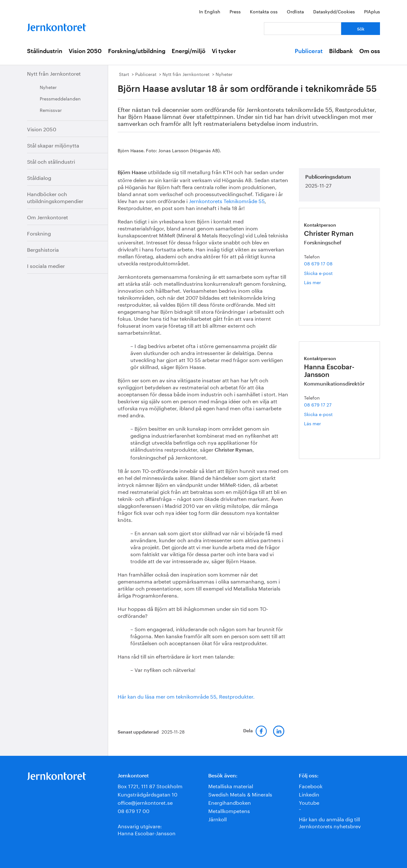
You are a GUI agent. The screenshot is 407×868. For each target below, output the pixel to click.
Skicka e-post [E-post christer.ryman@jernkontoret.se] (318, 273)
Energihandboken (230, 802)
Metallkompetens (229, 810)
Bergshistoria (43, 249)
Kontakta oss (264, 11)
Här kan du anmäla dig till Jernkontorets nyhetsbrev (330, 822)
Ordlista (295, 11)
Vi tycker (224, 51)
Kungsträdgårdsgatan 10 (148, 794)
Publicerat (309, 51)
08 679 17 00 (134, 810)
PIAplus (372, 11)
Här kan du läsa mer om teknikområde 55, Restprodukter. (186, 696)
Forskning (39, 233)
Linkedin (309, 794)
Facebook (311, 786)
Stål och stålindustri (51, 161)
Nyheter (48, 87)
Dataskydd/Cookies (334, 11)
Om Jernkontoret (48, 217)
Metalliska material (231, 786)
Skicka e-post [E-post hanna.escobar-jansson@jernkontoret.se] (318, 414)
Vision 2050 (85, 51)
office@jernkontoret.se (145, 802)
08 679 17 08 (318, 263)
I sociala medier (46, 265)
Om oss (370, 51)
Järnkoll (217, 819)
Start (124, 74)
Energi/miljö (189, 51)
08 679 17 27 (318, 404)
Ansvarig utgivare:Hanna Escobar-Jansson (147, 829)
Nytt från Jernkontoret (54, 73)
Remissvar (51, 110)
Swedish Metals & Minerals (240, 794)
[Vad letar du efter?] (303, 29)
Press (235, 11)
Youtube (309, 802)
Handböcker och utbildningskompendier (55, 197)
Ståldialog (39, 177)
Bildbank (341, 51)
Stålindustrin (45, 51)
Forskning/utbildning (137, 51)
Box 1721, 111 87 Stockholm (150, 786)
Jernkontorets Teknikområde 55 (227, 200)
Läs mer (321, 282)
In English (210, 11)
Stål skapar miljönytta (53, 145)
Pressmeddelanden (60, 98)
